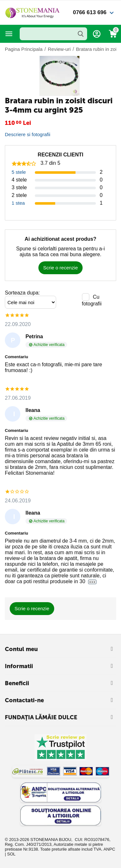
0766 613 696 (90, 12)
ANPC (109, 849)
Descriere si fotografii (28, 134)
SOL (11, 854)
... (92, 582)
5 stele (19, 172)
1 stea (18, 203)
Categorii (9, 34)
